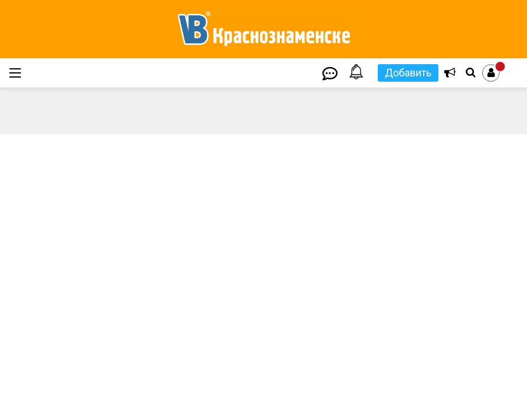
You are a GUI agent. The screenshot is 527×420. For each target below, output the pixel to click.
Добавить (408, 73)
